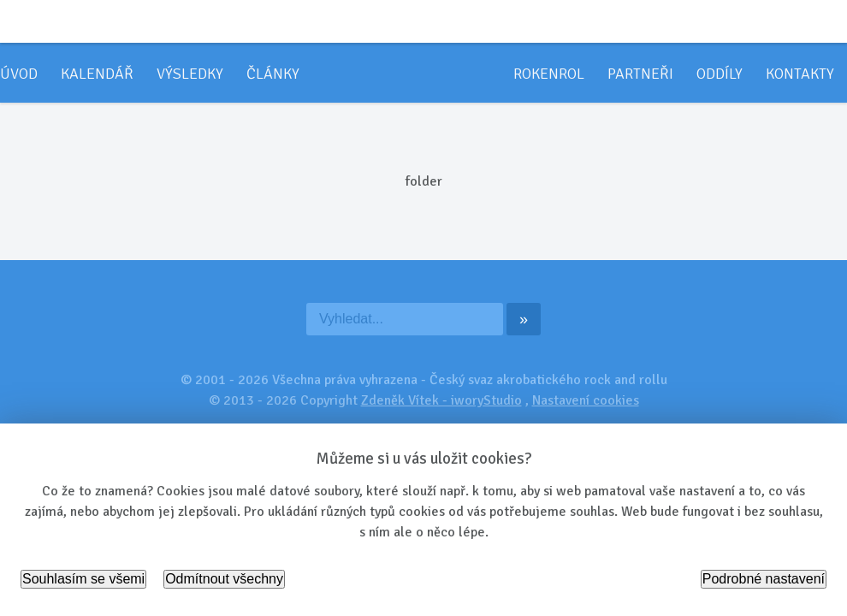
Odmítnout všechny (224, 579)
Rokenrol (549, 74)
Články (273, 74)
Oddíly (720, 74)
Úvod (19, 74)
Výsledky (190, 74)
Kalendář (97, 74)
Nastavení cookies (586, 400)
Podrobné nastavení (764, 579)
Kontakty (800, 74)
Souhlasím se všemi (83, 579)
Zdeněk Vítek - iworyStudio (441, 400)
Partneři (640, 74)
